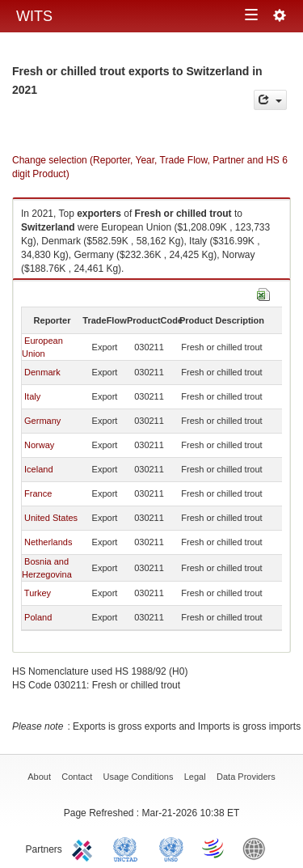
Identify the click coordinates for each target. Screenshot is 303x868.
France (38, 493)
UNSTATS (171, 848)
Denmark (42, 372)
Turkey (38, 593)
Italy (32, 396)
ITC (85, 848)
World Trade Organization (214, 848)
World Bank (258, 848)
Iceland (38, 469)
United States (51, 518)
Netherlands (48, 542)
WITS (34, 16)
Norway (39, 445)
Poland (38, 617)
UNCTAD (128, 848)
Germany (42, 421)
